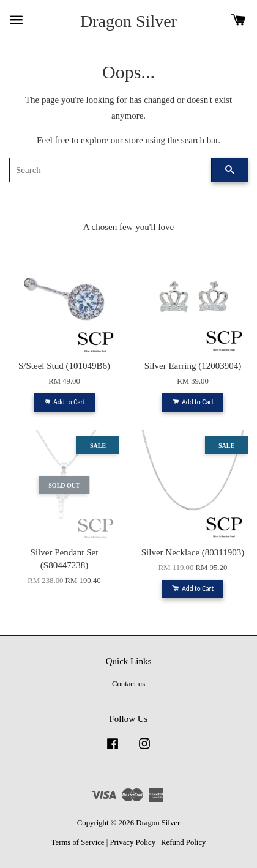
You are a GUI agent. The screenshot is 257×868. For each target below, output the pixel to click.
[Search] (110, 170)
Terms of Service (78, 842)
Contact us (128, 684)
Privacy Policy (132, 842)
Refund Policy (183, 842)
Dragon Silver (128, 21)
